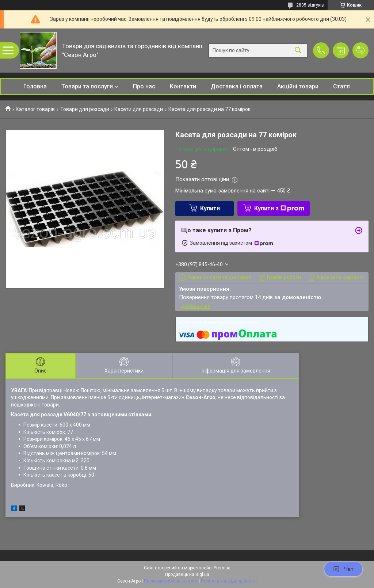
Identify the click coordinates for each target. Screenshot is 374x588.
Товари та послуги (87, 86)
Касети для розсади (139, 109)
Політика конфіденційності (229, 581)
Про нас (144, 86)
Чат (343, 569)
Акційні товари (298, 86)
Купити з (279, 208)
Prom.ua (222, 568)
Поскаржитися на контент (171, 581)
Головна (35, 86)
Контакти (183, 86)
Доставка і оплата (237, 86)
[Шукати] (298, 51)
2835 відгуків (310, 5)
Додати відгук (360, 50)
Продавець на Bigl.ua (187, 574)
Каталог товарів (35, 109)
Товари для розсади (85, 109)
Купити (210, 208)
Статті (342, 86)
